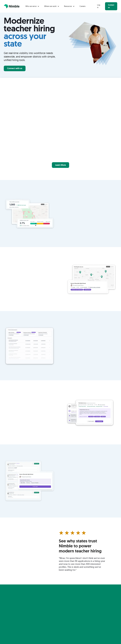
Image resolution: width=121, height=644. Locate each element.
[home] (12, 6)
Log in (99, 6)
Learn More (60, 165)
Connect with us (15, 68)
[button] (32, 6)
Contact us (111, 6)
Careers (82, 6)
